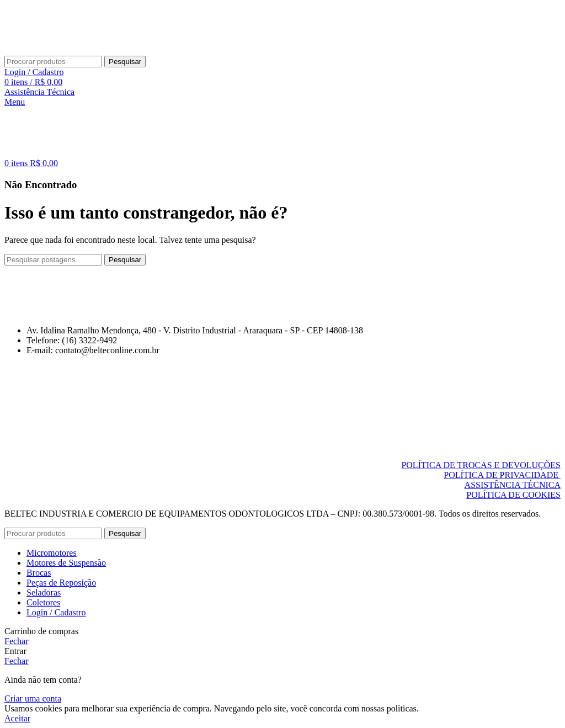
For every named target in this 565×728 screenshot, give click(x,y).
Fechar (17, 641)
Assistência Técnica (39, 92)
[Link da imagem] (62, 312)
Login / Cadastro (56, 612)
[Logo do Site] (46, 51)
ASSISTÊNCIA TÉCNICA (513, 485)
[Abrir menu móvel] (15, 102)
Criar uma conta (33, 698)
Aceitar (17, 718)
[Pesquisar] (53, 62)
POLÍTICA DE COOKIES (513, 495)
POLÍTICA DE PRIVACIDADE (502, 475)
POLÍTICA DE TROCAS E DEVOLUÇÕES (481, 465)
